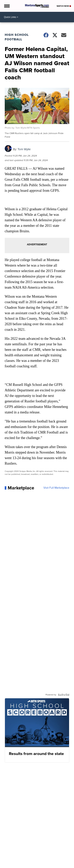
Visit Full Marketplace (56, 488)
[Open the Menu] (7, 6)
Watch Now (64, 6)
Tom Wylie (24, 149)
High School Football (17, 37)
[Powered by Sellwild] (64, 695)
